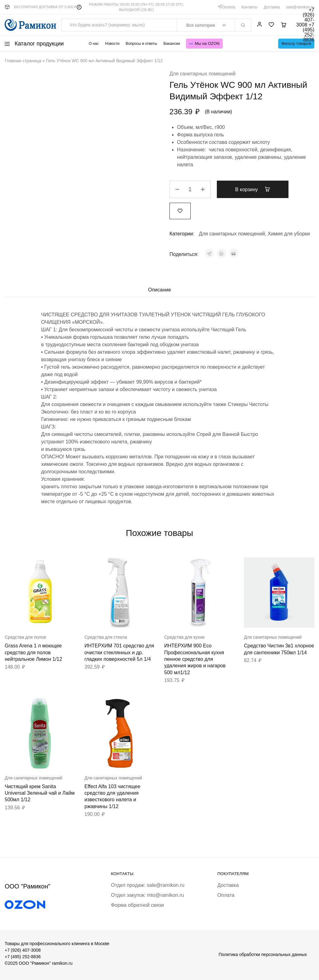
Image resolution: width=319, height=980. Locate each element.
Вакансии (171, 44)
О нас (94, 44)
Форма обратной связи (137, 905)
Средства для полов (25, 637)
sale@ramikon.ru (300, 7)
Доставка (272, 7)
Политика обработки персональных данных (263, 954)
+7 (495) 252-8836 (23, 957)
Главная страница (23, 61)
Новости (112, 44)
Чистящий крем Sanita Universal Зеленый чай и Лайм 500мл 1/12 (40, 793)
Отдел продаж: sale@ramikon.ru (148, 885)
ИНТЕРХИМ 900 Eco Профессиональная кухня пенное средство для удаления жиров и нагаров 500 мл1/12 (195, 659)
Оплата (229, 7)
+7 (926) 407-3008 (23, 950)
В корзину (253, 189)
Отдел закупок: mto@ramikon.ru (147, 895)
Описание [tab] (159, 290)
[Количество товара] (190, 189)
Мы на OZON (204, 43)
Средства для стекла (106, 637)
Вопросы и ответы (141, 44)
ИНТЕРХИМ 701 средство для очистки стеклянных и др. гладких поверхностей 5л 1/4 (119, 652)
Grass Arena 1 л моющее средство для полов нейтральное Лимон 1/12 (33, 652)
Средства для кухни (184, 637)
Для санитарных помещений (202, 74)
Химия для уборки (289, 234)
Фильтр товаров (296, 43)
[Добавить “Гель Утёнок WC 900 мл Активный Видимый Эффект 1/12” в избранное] (180, 211)
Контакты (250, 7)
